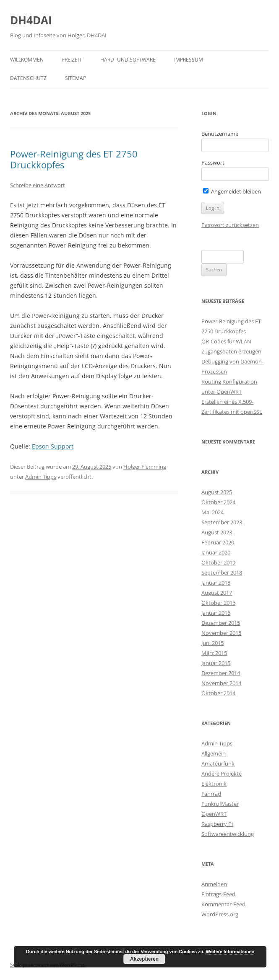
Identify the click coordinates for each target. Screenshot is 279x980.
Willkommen (27, 60)
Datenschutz (28, 78)
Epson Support (53, 446)
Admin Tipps (41, 477)
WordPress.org (220, 914)
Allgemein (214, 753)
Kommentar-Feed (223, 904)
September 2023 (222, 522)
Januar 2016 (216, 613)
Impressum (189, 60)
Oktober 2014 (218, 693)
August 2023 (217, 532)
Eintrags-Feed (218, 894)
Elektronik (214, 784)
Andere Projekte (222, 774)
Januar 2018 (216, 583)
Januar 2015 (216, 663)
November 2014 (221, 683)
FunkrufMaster (220, 804)
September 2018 (222, 573)
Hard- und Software (128, 60)
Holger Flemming (145, 467)
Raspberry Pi (217, 824)
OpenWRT (214, 814)
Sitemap (76, 78)
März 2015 (214, 653)
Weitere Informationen (230, 952)
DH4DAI (31, 20)
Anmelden (214, 884)
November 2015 (221, 633)
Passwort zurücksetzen (230, 225)
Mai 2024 (213, 512)
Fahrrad (211, 794)
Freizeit (72, 60)
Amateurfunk (218, 763)
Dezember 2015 (221, 623)
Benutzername (220, 134)
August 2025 (217, 492)
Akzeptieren (144, 959)
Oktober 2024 (218, 502)
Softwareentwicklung (228, 834)
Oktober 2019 (218, 562)
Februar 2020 (218, 542)
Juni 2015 (213, 643)
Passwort (213, 162)
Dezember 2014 (221, 673)
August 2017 (217, 593)
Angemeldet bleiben (232, 191)
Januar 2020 (216, 552)
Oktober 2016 (218, 603)
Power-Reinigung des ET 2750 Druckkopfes (74, 159)
